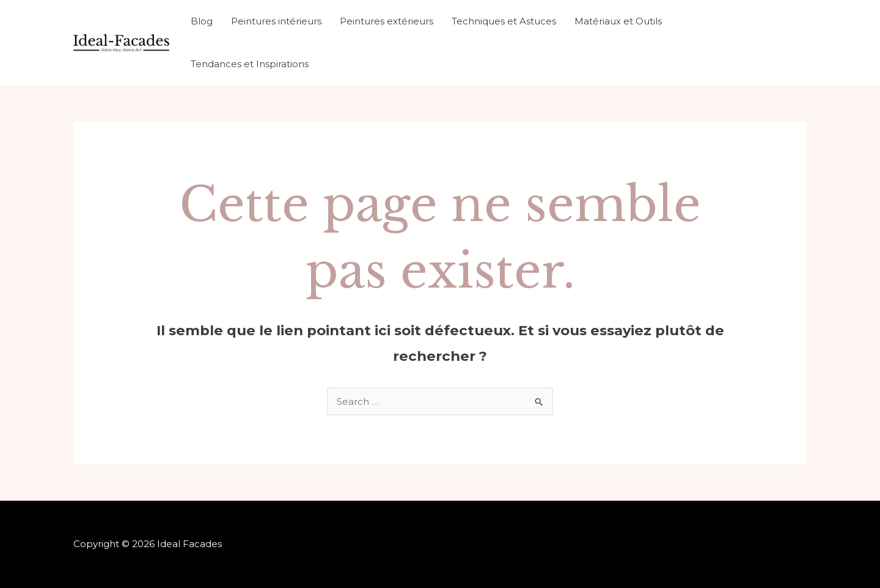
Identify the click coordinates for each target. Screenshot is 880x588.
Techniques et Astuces (504, 21)
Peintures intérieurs (276, 21)
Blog (202, 21)
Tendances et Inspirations (250, 64)
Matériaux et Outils (618, 21)
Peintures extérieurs (387, 21)
